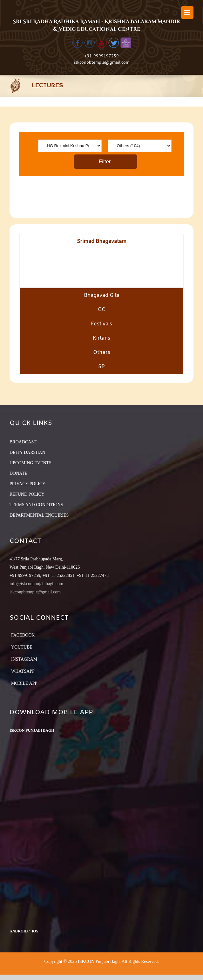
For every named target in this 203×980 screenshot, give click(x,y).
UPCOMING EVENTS (30, 463)
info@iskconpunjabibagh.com (36, 584)
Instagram (24, 659)
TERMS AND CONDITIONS (36, 505)
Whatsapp (23, 671)
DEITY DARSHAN (27, 452)
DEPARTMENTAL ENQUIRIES (39, 515)
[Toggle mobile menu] (187, 13)
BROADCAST (23, 442)
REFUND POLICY (27, 494)
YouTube (22, 647)
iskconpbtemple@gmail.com (102, 62)
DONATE (18, 473)
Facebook (23, 635)
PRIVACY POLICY (27, 484)
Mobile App (24, 683)
